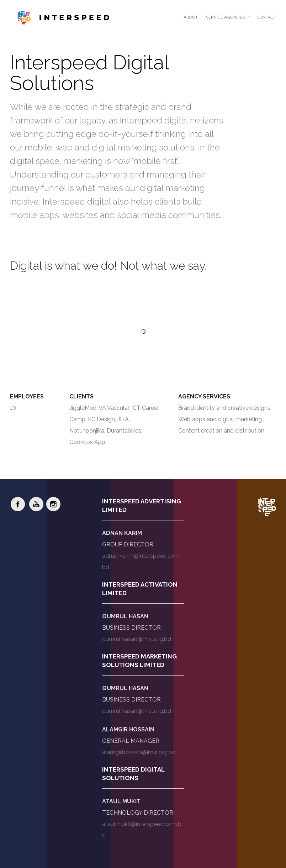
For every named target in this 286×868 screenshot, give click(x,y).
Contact (266, 17)
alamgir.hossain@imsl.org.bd (139, 752)
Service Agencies (225, 17)
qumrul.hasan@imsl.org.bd (137, 639)
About (191, 17)
